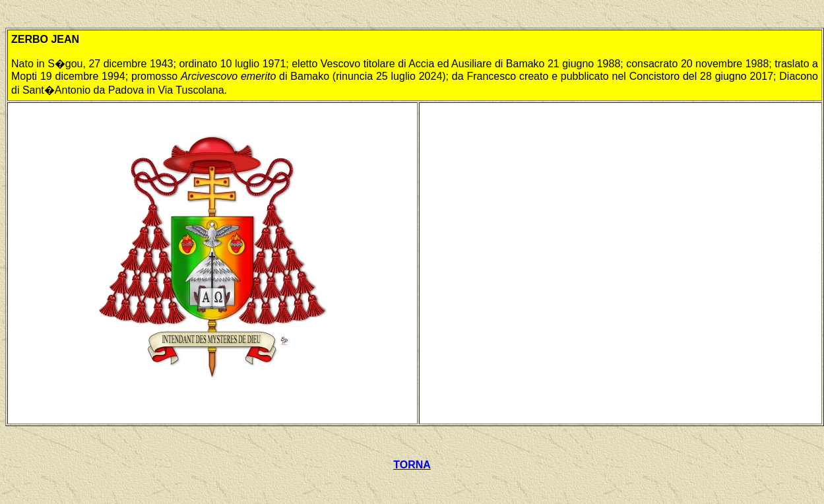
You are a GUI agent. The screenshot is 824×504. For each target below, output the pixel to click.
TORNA (412, 465)
